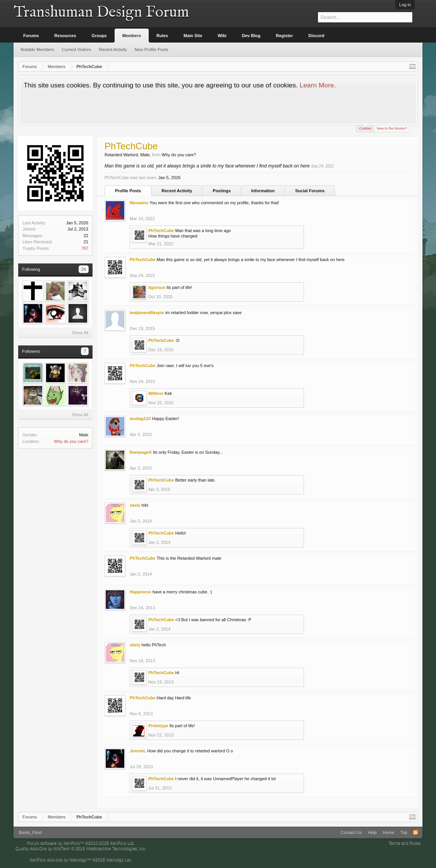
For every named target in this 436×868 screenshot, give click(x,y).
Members (132, 36)
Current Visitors (77, 50)
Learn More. (318, 85)
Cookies (365, 128)
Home (389, 832)
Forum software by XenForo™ (81, 843)
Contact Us (351, 832)
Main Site (193, 36)
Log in (405, 5)
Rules (162, 36)
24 (84, 269)
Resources (65, 36)
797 (85, 248)
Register (285, 36)
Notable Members (37, 50)
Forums (31, 36)
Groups (99, 36)
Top (404, 832)
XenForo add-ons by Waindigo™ (60, 859)
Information (263, 191)
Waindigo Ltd (118, 859)
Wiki (222, 36)
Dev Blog (251, 36)
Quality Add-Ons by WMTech (81, 848)
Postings (221, 191)
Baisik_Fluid (30, 832)
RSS (415, 832)
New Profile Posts (152, 50)
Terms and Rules (404, 843)
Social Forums (310, 191)
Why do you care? (71, 441)
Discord (317, 36)
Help (372, 832)
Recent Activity (177, 191)
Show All (80, 333)
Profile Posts (128, 191)
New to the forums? (392, 128)
